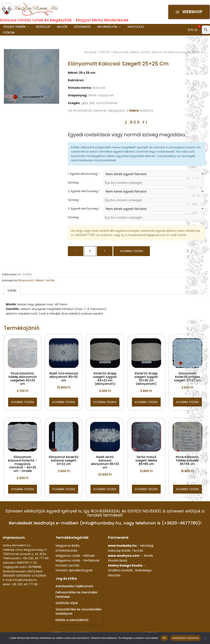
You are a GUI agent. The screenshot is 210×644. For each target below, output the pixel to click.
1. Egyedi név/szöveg (84, 174)
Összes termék (16, 27)
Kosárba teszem (132, 251)
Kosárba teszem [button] (23, 402)
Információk (107, 27)
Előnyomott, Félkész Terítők (131, 52)
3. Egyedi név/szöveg (84, 208)
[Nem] (205, 638)
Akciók (61, 27)
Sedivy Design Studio (125, 566)
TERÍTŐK (105, 52)
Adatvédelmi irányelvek (186, 638)
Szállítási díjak (67, 603)
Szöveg (73, 182)
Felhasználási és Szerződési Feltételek (76, 595)
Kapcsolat (134, 27)
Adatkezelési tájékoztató (74, 586)
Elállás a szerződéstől (72, 620)
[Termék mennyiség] (90, 251)
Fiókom (9, 33)
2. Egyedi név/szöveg (84, 191)
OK (164, 638)
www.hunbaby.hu (122, 546)
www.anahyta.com (124, 556)
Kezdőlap (43, 27)
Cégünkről (81, 27)
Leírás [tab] (12, 290)
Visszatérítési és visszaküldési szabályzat (79, 612)
